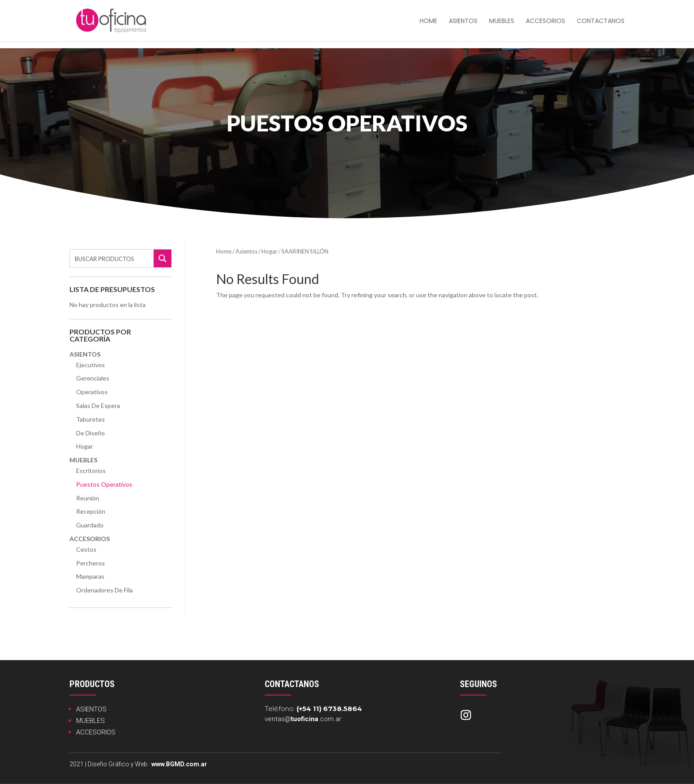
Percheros (91, 563)
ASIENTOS (91, 709)
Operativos (92, 392)
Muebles (502, 21)
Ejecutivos (91, 365)
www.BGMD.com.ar (179, 764)
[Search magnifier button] (162, 258)
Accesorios (546, 21)
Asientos (463, 21)
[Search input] (112, 258)
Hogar (85, 446)
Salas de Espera (98, 405)
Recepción (91, 511)
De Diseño (91, 433)
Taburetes (91, 419)
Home (224, 251)
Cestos (86, 549)
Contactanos (601, 21)
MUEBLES (91, 721)
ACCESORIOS (96, 732)
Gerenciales (93, 378)
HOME (428, 21)
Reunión (88, 498)
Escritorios (91, 471)
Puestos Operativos (104, 484)
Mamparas (90, 576)
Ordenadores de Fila (104, 590)
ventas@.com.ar (303, 719)
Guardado (90, 525)
